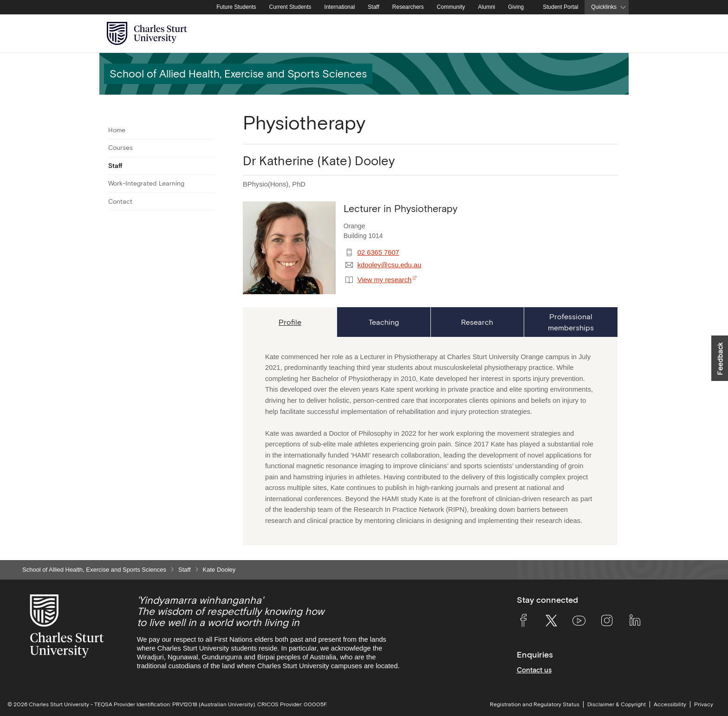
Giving (516, 7)
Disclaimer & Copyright (617, 704)
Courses (120, 148)
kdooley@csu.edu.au (390, 265)
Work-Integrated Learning (146, 183)
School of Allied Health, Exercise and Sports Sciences (94, 570)
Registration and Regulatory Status (535, 704)
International (339, 7)
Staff (373, 7)
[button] (720, 358)
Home (117, 130)
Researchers (408, 7)
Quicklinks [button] (604, 7)
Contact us (534, 670)
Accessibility (670, 704)
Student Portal (560, 7)
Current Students (290, 7)
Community (451, 7)
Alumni (487, 7)
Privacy (704, 704)
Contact (120, 201)
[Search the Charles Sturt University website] (611, 34)
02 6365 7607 (378, 252)
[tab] (290, 322)
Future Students (236, 7)
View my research (385, 280)
